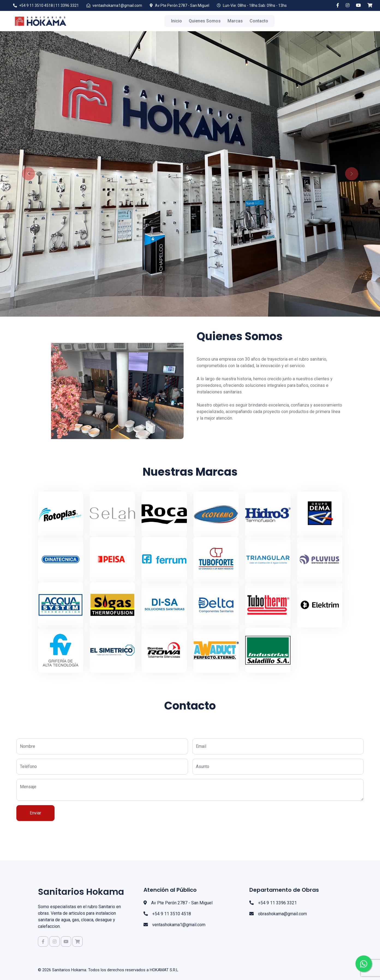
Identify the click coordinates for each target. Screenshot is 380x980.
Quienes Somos (205, 21)
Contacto (259, 21)
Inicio (176, 21)
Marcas (235, 21)
